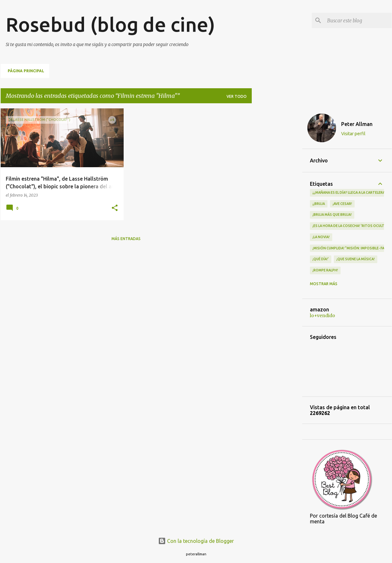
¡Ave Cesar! (342, 204)
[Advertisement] (277, 204)
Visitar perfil (353, 134)
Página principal (26, 71)
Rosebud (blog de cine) (110, 24)
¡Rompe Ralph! (325, 270)
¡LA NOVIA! (321, 237)
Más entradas (126, 239)
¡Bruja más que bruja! (332, 215)
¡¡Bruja (319, 204)
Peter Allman (357, 124)
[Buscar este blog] (358, 20)
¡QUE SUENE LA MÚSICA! (356, 259)
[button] (115, 208)
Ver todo (237, 96)
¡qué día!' (321, 259)
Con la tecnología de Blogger (196, 541)
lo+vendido (323, 316)
